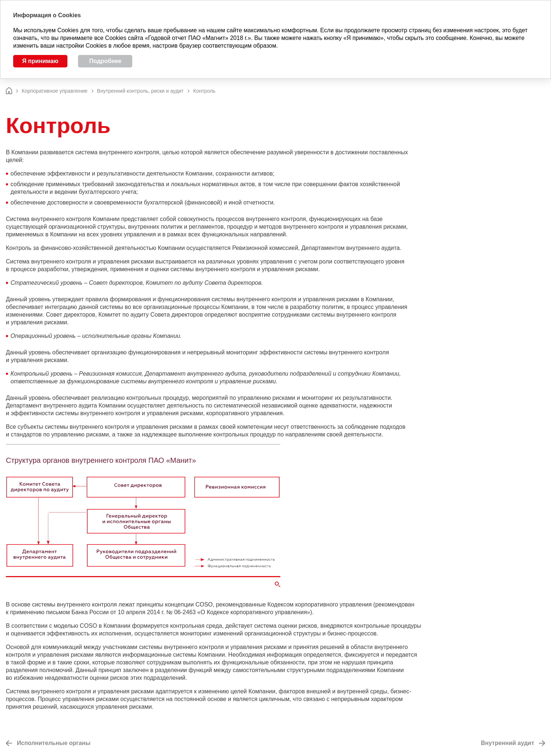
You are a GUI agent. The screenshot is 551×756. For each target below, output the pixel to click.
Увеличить (278, 584)
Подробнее (105, 61)
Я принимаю (40, 61)
